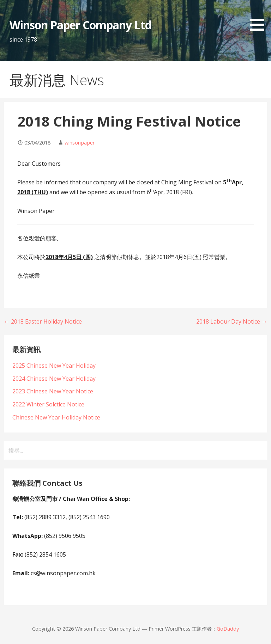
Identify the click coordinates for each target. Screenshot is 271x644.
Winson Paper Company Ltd (80, 25)
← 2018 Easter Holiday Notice (43, 321)
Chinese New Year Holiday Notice (56, 417)
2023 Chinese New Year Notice (53, 391)
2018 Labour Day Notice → (232, 321)
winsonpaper (80, 143)
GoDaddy (228, 629)
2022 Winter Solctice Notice (48, 404)
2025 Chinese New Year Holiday (54, 366)
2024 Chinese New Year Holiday (54, 379)
